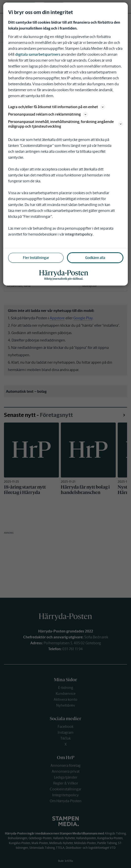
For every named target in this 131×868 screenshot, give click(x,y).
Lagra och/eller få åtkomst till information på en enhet (57, 107)
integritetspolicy (79, 234)
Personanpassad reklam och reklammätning (48, 114)
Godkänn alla (95, 258)
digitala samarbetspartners (38, 54)
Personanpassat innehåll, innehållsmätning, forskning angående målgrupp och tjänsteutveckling (65, 124)
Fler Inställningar (36, 258)
